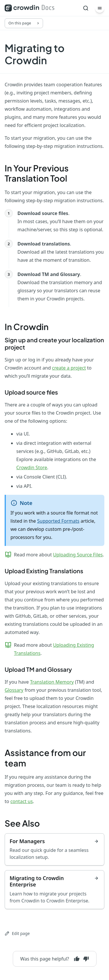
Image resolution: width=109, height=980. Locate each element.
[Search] (86, 8)
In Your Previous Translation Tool (37, 173)
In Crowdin (27, 327)
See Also (22, 823)
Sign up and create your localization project (54, 343)
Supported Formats (58, 521)
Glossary (14, 690)
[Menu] (100, 8)
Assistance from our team (45, 758)
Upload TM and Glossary (38, 669)
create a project (69, 368)
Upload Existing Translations (44, 571)
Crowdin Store (32, 467)
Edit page (17, 933)
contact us (22, 801)
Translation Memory (52, 682)
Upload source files (31, 392)
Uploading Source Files (78, 555)
